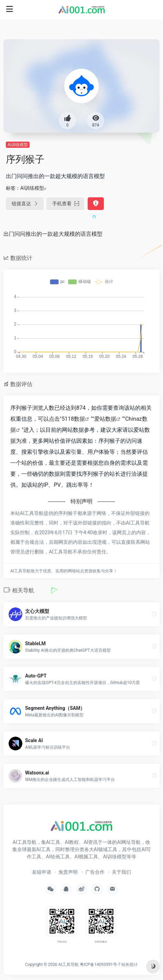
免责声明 (68, 872)
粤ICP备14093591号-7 (100, 965)
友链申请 (42, 872)
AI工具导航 (68, 965)
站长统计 (130, 965)
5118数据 (73, 419)
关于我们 (121, 872)
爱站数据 (105, 419)
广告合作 (95, 872)
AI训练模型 (18, 145)
